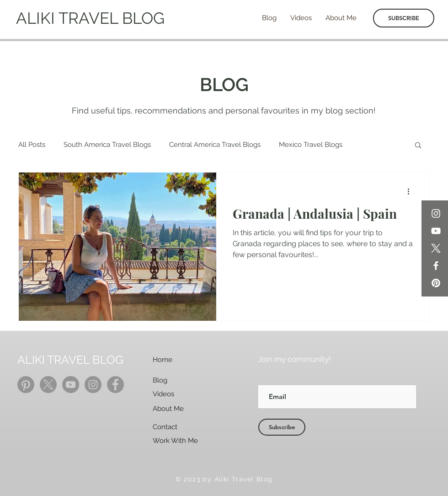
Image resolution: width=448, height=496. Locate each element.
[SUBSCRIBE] (404, 18)
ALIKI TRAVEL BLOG (90, 18)
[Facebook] (436, 266)
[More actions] (411, 191)
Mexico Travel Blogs (311, 145)
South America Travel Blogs (107, 145)
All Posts (32, 145)
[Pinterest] (436, 283)
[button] (418, 146)
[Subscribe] (282, 427)
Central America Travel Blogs (215, 145)
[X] (436, 248)
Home (163, 360)
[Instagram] (436, 213)
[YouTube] (436, 231)
